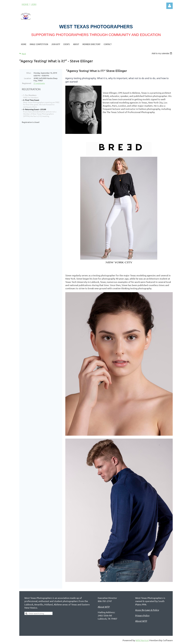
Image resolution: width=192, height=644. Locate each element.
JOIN (34, 4)
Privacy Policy (142, 616)
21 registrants (39, 83)
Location (28, 78)
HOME (25, 4)
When (29, 73)
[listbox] (162, 53)
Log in (170, 6)
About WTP (104, 607)
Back (24, 54)
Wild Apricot (142, 641)
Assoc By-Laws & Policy (147, 610)
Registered (27, 83)
